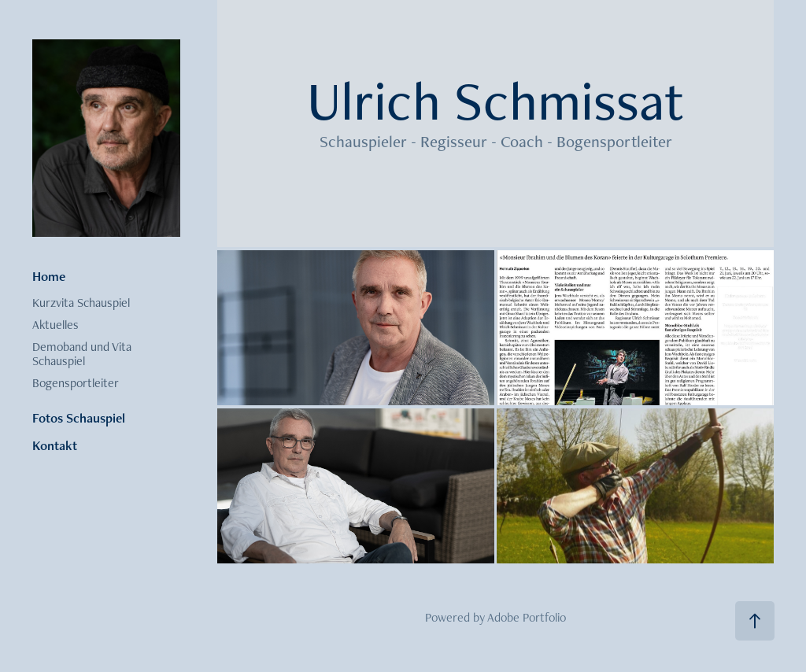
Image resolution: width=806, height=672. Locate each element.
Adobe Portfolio (527, 617)
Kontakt (55, 445)
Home (49, 276)
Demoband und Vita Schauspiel (82, 354)
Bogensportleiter (76, 383)
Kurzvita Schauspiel (81, 303)
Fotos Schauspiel (79, 418)
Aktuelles (55, 325)
